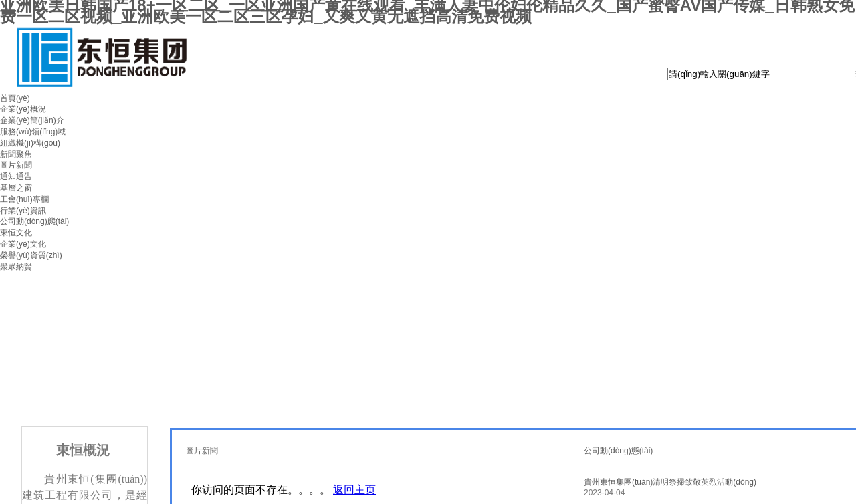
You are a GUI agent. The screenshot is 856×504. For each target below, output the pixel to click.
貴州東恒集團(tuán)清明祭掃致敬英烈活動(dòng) (670, 482)
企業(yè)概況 (23, 109)
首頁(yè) (15, 98)
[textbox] (761, 74)
